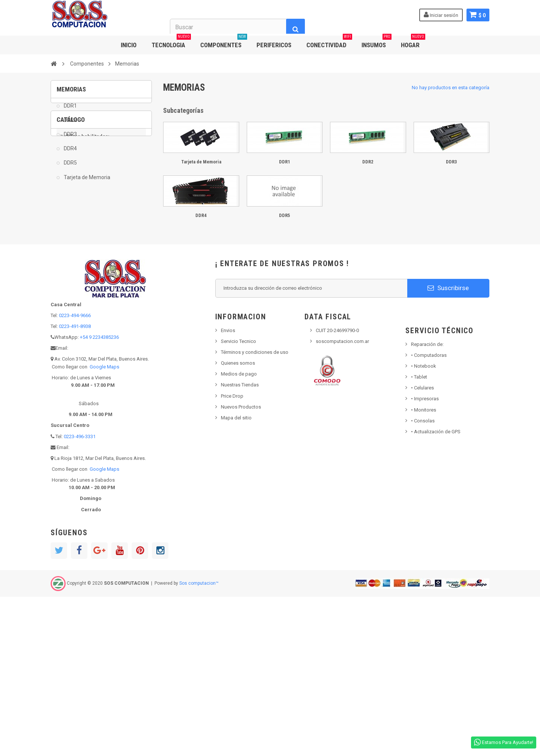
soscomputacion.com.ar (342, 501)
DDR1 (70, 111)
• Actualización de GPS (436, 591)
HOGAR (413, 42)
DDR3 (70, 139)
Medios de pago (239, 534)
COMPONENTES (224, 42)
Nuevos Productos (241, 567)
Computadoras (429, 515)
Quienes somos (238, 523)
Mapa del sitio (236, 577)
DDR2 (70, 125)
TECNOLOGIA (171, 42)
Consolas (423, 580)
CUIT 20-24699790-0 (337, 490)
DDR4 (70, 154)
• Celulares (422, 547)
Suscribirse (448, 448)
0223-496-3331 (80, 596)
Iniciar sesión (440, 15)
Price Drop (232, 556)
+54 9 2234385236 (99, 497)
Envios (228, 490)
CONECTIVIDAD (329, 42)
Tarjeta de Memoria (86, 183)
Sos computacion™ (199, 743)
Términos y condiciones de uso (255, 512)
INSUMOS (376, 42)
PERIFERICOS (274, 45)
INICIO (129, 45)
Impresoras (425, 558)
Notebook (424, 526)
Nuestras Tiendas (240, 544)
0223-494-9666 (75, 475)
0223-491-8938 (75, 486)
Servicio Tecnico (238, 501)
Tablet (419, 537)
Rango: (65, 364)
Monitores (424, 570)
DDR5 (70, 168)
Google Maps (104, 526)
